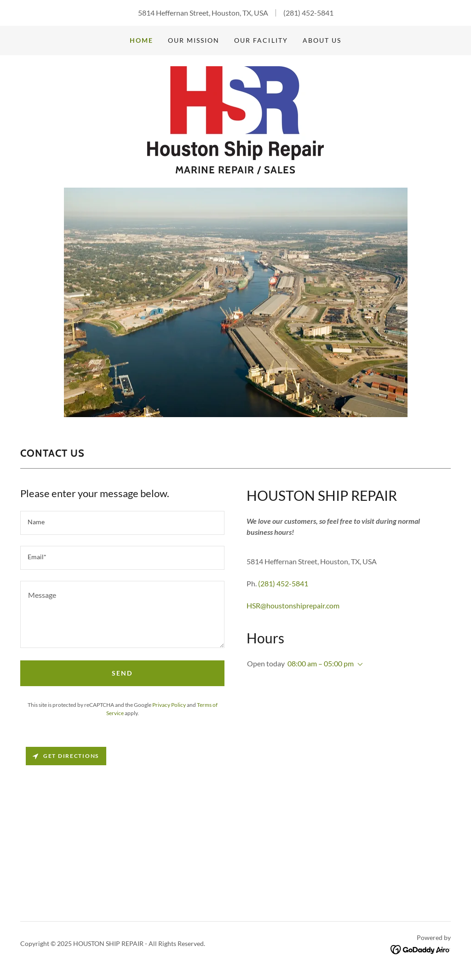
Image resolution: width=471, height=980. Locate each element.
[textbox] (122, 523)
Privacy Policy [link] (169, 705)
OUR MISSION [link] (194, 40)
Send (122, 673)
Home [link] (141, 40)
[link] (235, 112)
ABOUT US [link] (322, 40)
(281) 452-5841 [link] (308, 13)
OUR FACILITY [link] (261, 40)
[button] (358, 665)
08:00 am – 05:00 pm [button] (321, 663)
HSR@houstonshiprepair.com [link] (293, 605)
